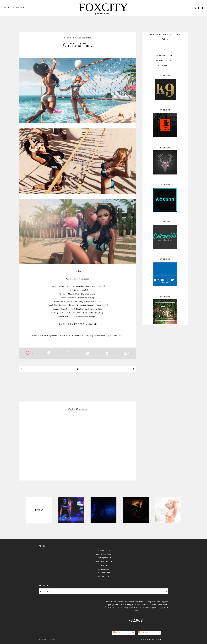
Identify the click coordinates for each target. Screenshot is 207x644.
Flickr (120, 335)
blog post (109, 335)
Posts (116, 633)
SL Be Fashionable (104, 573)
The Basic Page (160, 640)
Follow (165, 39)
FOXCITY (103, 7)
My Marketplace (163, 61)
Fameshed (100, 286)
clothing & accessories (78, 38)
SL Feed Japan (104, 550)
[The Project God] (104, 558)
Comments (144, 633)
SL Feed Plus (104, 577)
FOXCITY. (76, 279)
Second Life (163, 65)
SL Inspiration (103, 569)
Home (6, 8)
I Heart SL (104, 565)
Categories (19, 8)
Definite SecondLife (103, 562)
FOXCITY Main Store (163, 56)
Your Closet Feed (104, 554)
